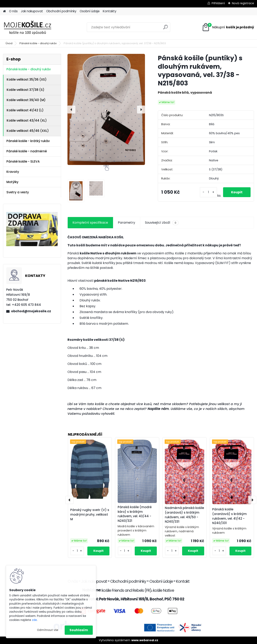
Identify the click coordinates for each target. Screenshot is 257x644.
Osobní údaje (90, 11)
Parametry (126, 223)
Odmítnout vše (48, 630)
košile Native (164, 590)
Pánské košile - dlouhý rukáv (38, 43)
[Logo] (31, 27)
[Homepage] (4, 11)
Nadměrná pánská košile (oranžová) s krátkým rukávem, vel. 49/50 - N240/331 (184, 515)
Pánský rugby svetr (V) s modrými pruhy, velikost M (90, 514)
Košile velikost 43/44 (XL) (27, 120)
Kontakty (110, 11)
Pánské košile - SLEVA (23, 161)
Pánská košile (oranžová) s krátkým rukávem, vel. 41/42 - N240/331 (229, 516)
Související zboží (162, 223)
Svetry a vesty (18, 192)
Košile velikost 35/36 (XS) (27, 79)
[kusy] (208, 192)
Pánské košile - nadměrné (27, 151)
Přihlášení (218, 3)
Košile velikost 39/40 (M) (26, 100)
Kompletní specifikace (90, 223)
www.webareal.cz (145, 640)
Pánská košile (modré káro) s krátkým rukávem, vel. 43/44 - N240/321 (135, 514)
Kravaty (13, 172)
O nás (13, 11)
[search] (166, 29)
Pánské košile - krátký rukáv (28, 141)
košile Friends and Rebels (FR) (127, 590)
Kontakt (183, 581)
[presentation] (71, 110)
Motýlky (12, 182)
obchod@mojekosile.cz (31, 311)
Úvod (9, 43)
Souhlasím (79, 630)
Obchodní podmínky (61, 11)
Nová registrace (243, 3)
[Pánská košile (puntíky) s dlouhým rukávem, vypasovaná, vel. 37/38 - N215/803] (106, 109)
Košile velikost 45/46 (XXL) (28, 131)
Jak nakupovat (32, 11)
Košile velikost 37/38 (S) (25, 90)
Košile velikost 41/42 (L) (25, 110)
